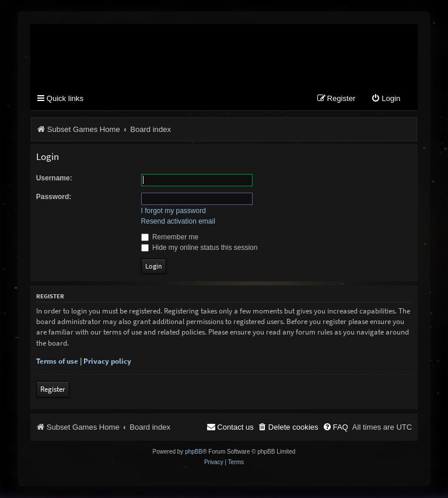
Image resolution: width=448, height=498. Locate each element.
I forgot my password (174, 211)
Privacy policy (107, 362)
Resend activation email (178, 222)
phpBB (194, 452)
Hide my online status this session (199, 248)
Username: (54, 178)
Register (53, 390)
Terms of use (57, 362)
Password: (54, 197)
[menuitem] (386, 100)
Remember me (170, 237)
